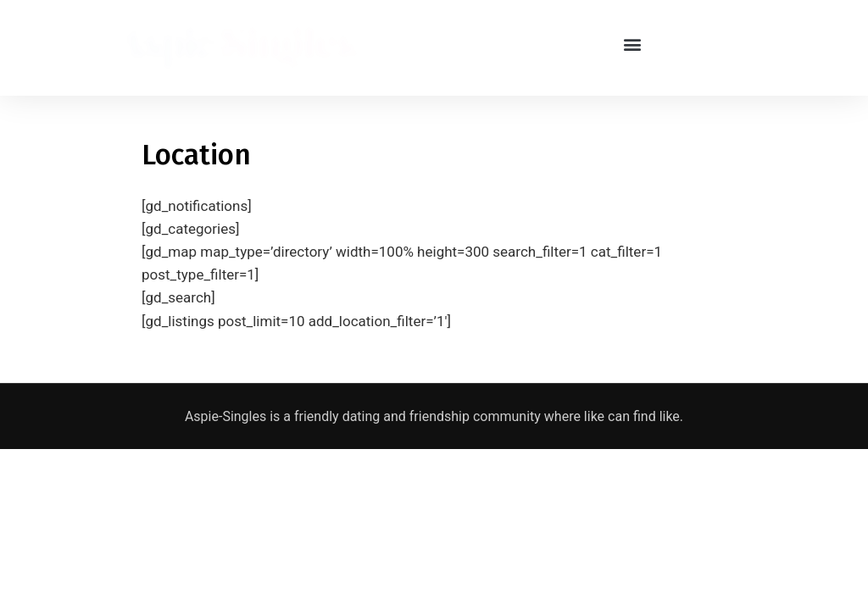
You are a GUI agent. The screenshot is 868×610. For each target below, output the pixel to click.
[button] (633, 44)
